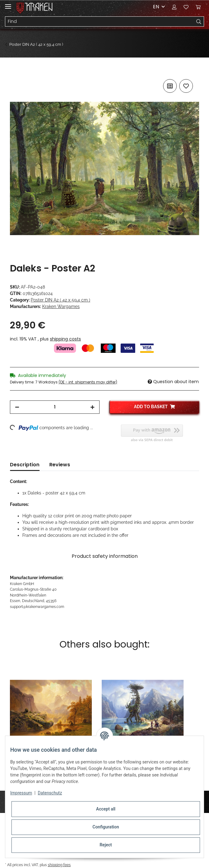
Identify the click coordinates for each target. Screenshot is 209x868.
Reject (106, 845)
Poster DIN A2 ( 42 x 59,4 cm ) (60, 300)
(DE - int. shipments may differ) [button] (88, 382)
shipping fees (59, 865)
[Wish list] (186, 7)
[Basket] (198, 7)
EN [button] (156, 7)
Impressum (21, 793)
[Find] (100, 22)
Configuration (106, 827)
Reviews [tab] (60, 465)
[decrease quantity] (17, 407)
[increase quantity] (92, 407)
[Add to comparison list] (170, 86)
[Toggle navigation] (8, 4)
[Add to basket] (15, 71)
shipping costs (65, 339)
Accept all (106, 809)
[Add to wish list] (186, 86)
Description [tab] (25, 465)
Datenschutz (50, 793)
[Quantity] (55, 407)
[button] (174, 7)
